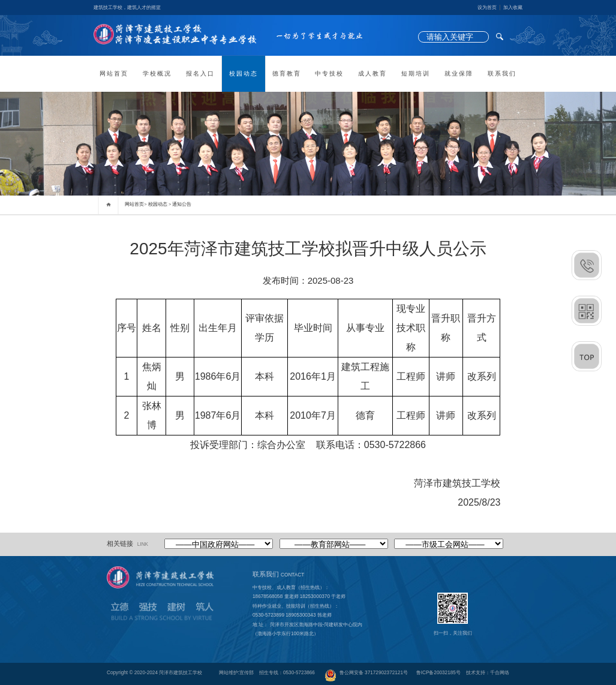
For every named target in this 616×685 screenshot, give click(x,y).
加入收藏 (513, 7)
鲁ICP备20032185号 (438, 673)
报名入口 (200, 73)
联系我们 (502, 73)
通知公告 (182, 204)
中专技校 (329, 73)
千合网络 (500, 673)
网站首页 (114, 73)
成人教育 (372, 73)
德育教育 (287, 73)
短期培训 (416, 73)
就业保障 (459, 73)
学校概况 (157, 73)
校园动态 (244, 73)
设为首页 (487, 7)
